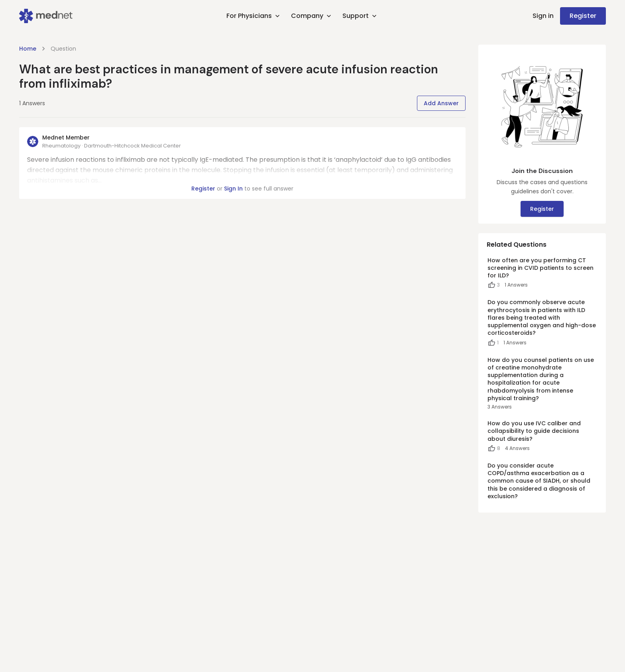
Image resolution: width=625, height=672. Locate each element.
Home (28, 49)
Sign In (233, 189)
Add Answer (441, 103)
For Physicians (254, 16)
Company (312, 16)
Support (360, 16)
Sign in (543, 16)
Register (583, 16)
